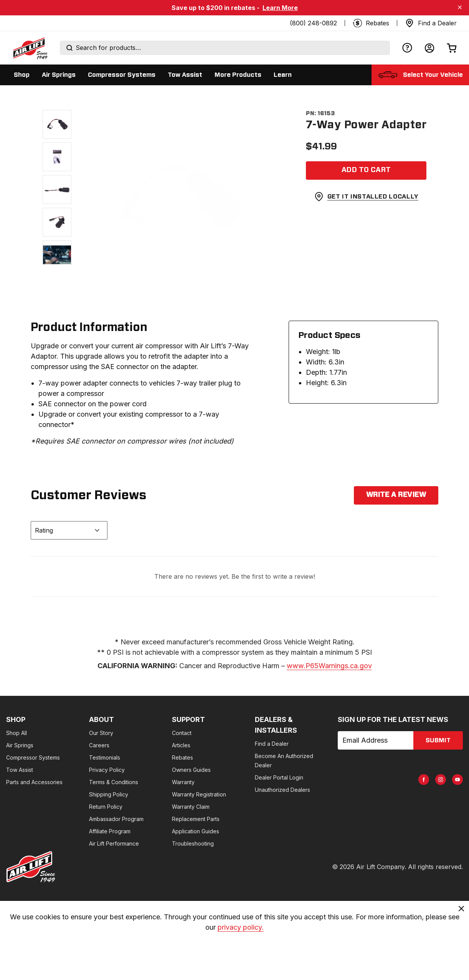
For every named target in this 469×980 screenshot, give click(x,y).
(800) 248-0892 (313, 23)
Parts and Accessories (34, 782)
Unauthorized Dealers (282, 790)
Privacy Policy (107, 770)
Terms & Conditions (114, 782)
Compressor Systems (33, 757)
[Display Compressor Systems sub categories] (122, 75)
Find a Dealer (272, 744)
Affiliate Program (110, 831)
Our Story (101, 733)
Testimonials (105, 757)
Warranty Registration (199, 794)
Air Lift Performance (114, 843)
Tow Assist (20, 770)
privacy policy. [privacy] (241, 928)
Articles (181, 745)
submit (438, 740)
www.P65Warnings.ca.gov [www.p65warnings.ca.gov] (329, 666)
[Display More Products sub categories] (238, 75)
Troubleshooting (193, 843)
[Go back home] (30, 48)
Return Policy (106, 807)
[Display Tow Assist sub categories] (185, 75)
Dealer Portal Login (279, 777)
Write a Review (396, 495)
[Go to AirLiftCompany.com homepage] (31, 867)
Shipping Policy (109, 794)
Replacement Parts (196, 819)
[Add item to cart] (366, 171)
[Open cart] (452, 48)
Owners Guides (191, 770)
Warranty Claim (191, 807)
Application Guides (196, 831)
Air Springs (20, 745)
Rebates (182, 757)
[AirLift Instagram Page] (441, 780)
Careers (99, 745)
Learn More (280, 8)
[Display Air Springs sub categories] (59, 75)
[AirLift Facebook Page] (424, 780)
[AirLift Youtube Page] (457, 780)
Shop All (17, 733)
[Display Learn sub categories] (283, 75)
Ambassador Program (116, 819)
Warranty (183, 782)
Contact (182, 733)
